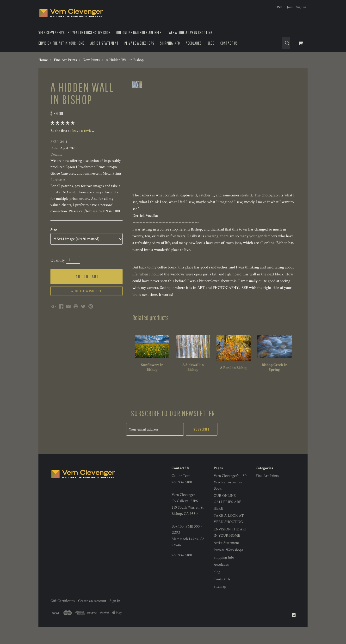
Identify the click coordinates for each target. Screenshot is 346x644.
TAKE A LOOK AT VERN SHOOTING (190, 33)
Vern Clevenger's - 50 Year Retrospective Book (74, 33)
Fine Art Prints (267, 483)
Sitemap (220, 594)
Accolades (194, 43)
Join (290, 7)
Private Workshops (139, 43)
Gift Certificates (63, 608)
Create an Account (92, 608)
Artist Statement (105, 43)
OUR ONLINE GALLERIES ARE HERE (139, 33)
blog (211, 43)
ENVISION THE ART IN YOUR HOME (62, 43)
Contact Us (229, 43)
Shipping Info (170, 43)
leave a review (83, 131)
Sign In (115, 608)
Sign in (301, 7)
